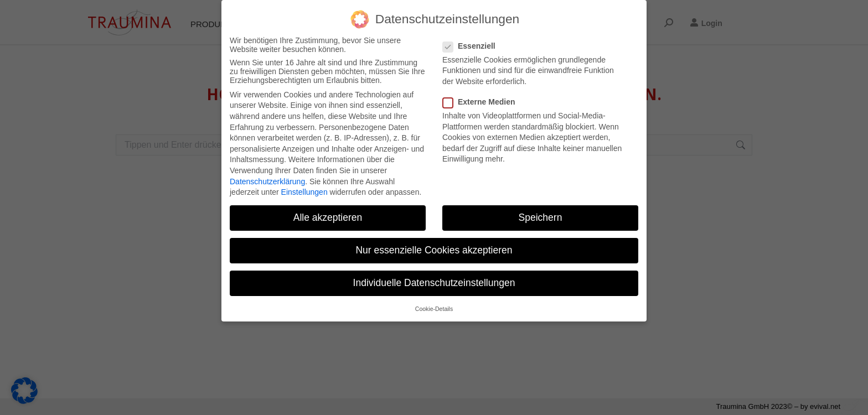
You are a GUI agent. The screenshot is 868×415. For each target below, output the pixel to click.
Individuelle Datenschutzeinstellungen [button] (434, 283)
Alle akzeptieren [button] (328, 217)
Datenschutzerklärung (267, 181)
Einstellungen (304, 192)
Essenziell (472, 46)
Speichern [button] (541, 217)
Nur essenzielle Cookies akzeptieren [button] (434, 250)
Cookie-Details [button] (434, 309)
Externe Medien (482, 102)
